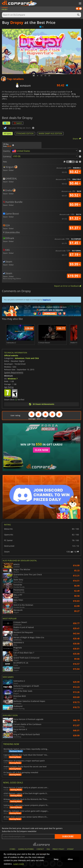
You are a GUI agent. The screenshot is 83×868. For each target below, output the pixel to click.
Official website (11, 355)
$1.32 (75, 218)
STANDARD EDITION (25, 133)
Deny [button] (56, 859)
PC (6, 123)
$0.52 (75, 195)
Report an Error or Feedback (68, 286)
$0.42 (75, 172)
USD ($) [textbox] (17, 156)
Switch (18, 123)
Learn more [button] (19, 864)
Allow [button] (70, 859)
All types (8, 133)
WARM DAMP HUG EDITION (50, 133)
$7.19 (75, 255)
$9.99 (75, 264)
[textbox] (22, 151)
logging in (47, 300)
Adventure (20, 358)
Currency (7, 157)
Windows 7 (13, 379)
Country (6, 151)
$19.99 (74, 276)
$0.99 (75, 204)
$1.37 (75, 228)
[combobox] (44, 151)
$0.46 (75, 183)
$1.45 (75, 243)
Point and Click (32, 358)
